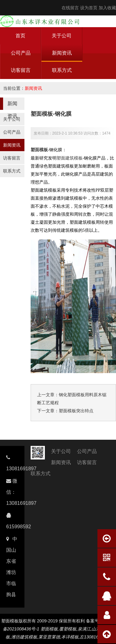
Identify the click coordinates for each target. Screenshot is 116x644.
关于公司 (62, 36)
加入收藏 (107, 8)
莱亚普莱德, (50, 637)
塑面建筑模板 (70, 158)
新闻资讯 (62, 53)
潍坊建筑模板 (24, 637)
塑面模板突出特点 (76, 411)
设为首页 (89, 8)
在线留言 (70, 8)
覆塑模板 (68, 629)
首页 (20, 36)
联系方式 (62, 70)
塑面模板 (39, 150)
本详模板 (70, 637)
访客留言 (21, 70)
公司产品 (21, 53)
